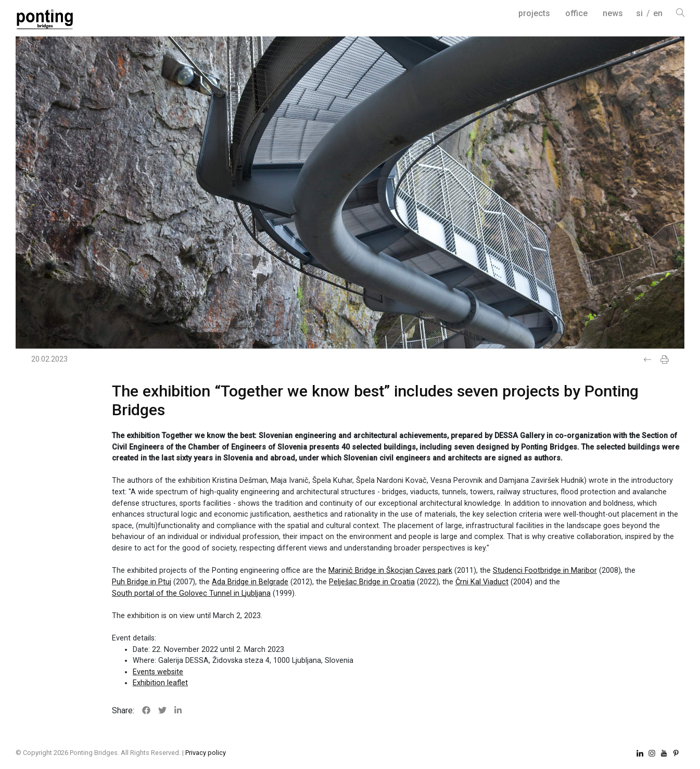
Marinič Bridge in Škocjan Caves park (390, 571)
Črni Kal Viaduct (482, 582)
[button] (66, 193)
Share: (123, 710)
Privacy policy (206, 753)
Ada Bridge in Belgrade (250, 582)
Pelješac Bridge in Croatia (372, 582)
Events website (158, 672)
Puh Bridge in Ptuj (142, 582)
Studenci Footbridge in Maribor (545, 571)
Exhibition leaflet (160, 683)
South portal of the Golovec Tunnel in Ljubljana (191, 593)
